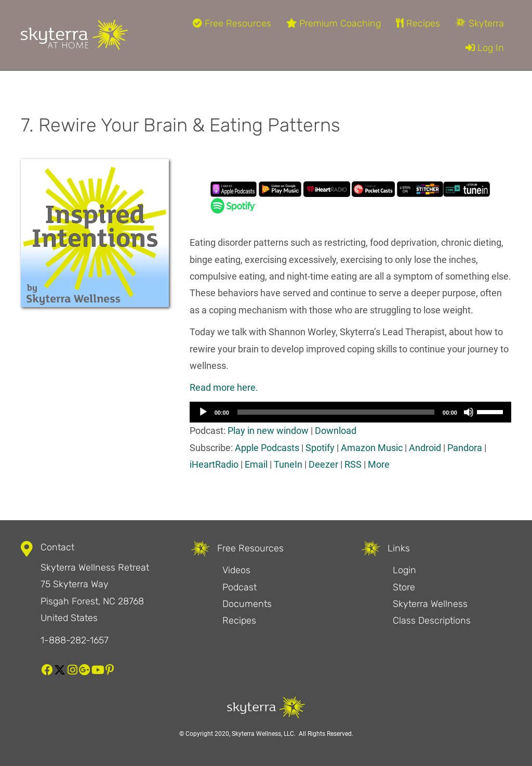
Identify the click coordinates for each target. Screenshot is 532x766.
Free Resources (232, 23)
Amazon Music (372, 448)
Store (404, 587)
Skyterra (480, 23)
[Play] (203, 412)
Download (336, 431)
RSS (353, 464)
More (379, 464)
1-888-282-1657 (75, 640)
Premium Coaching (334, 23)
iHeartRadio (214, 464)
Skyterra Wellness (430, 604)
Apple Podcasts (267, 448)
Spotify (320, 448)
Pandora (465, 448)
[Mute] (469, 412)
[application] (350, 412)
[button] (47, 670)
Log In (485, 48)
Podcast (240, 587)
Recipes (418, 23)
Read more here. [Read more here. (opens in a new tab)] (224, 387)
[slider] (336, 412)
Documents (247, 604)
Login (404, 570)
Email (256, 464)
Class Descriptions (432, 620)
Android (425, 448)
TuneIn (288, 464)
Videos (236, 570)
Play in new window (268, 431)
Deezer (323, 464)
